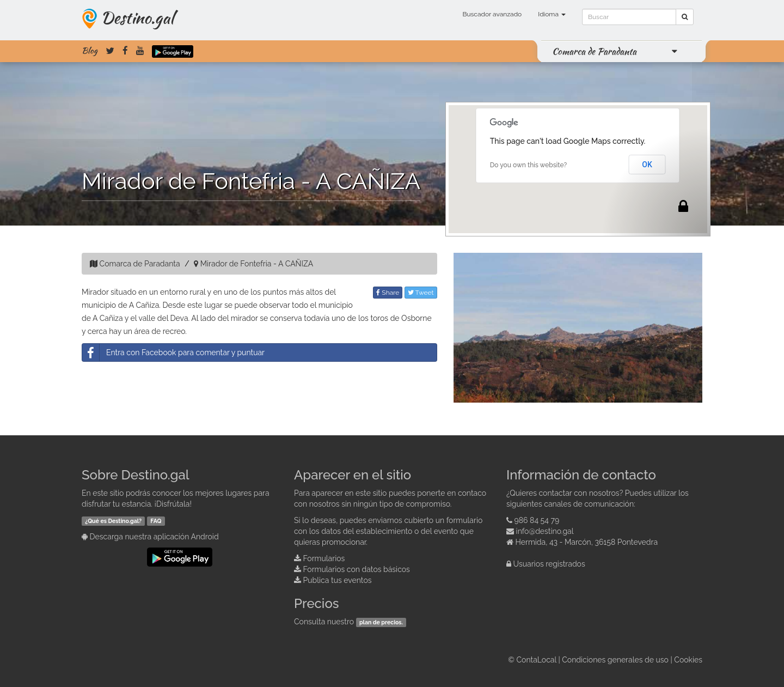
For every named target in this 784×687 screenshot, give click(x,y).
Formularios (324, 558)
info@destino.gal (545, 531)
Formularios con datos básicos (357, 569)
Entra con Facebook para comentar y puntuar (173, 352)
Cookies (688, 660)
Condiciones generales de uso (615, 660)
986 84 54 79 (537, 520)
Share (388, 293)
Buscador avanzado (492, 14)
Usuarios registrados (549, 564)
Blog (90, 51)
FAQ (156, 521)
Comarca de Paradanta (594, 51)
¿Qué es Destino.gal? (113, 521)
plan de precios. (381, 622)
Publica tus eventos (338, 580)
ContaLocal (536, 660)
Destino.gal (137, 17)
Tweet (421, 293)
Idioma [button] (552, 14)
